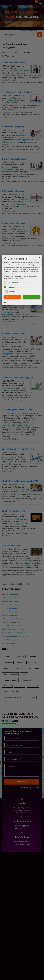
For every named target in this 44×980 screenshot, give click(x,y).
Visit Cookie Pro (35, 257)
